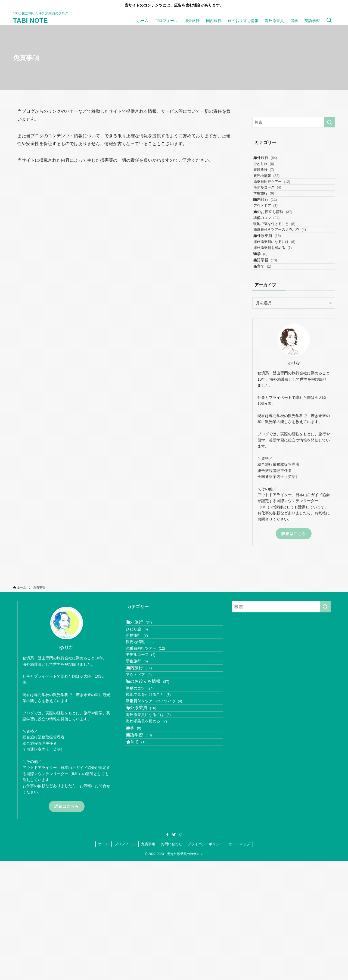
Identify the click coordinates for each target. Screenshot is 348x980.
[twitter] (174, 954)
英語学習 (271, 342)
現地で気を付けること (282, 277)
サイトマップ (239, 963)
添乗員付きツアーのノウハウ (287, 288)
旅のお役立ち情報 (279, 256)
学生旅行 (271, 223)
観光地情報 (274, 192)
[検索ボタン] (329, 21)
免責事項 (148, 963)
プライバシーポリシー (205, 963)
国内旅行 (271, 234)
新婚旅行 (271, 182)
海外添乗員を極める (280, 320)
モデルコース (275, 213)
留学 (266, 331)
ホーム (103, 963)
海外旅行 (271, 160)
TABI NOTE (30, 21)
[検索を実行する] (330, 122)
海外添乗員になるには (282, 310)
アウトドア (273, 245)
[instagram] (181, 954)
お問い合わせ (172, 963)
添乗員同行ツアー (279, 203)
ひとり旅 (271, 171)
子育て (268, 353)
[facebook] (167, 954)
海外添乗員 (273, 299)
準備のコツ (274, 267)
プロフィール (125, 963)
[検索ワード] (294, 122)
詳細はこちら (294, 623)
